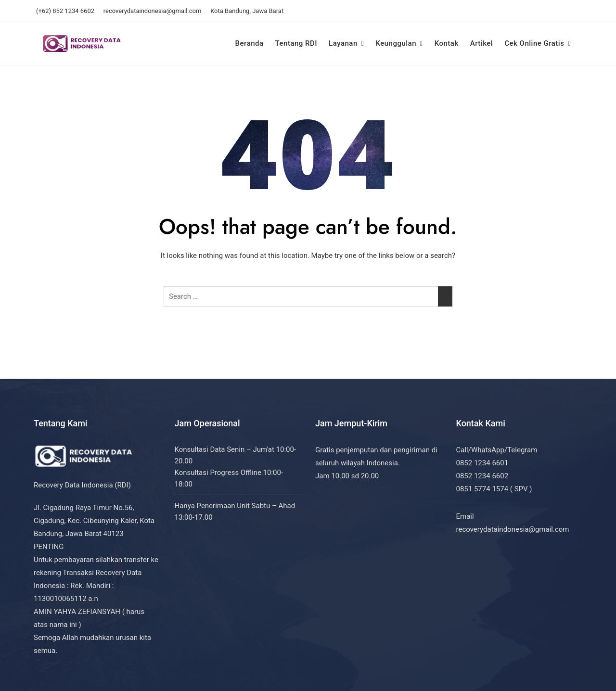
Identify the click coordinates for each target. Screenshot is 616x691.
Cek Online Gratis (534, 43)
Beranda (250, 43)
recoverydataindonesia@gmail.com (153, 11)
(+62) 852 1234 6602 (65, 11)
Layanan (343, 43)
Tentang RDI (296, 43)
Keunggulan (396, 43)
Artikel (481, 43)
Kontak (447, 43)
